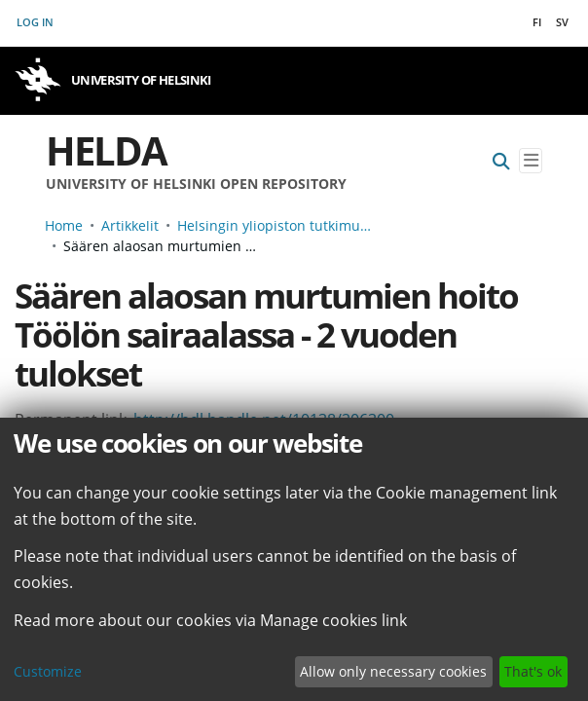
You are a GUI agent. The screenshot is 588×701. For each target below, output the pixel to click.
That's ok (533, 671)
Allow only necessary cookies (393, 671)
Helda (106, 150)
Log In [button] (36, 22)
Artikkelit (130, 225)
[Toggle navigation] (531, 161)
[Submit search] (501, 161)
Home (64, 225)
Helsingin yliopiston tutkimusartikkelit (275, 225)
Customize (48, 671)
